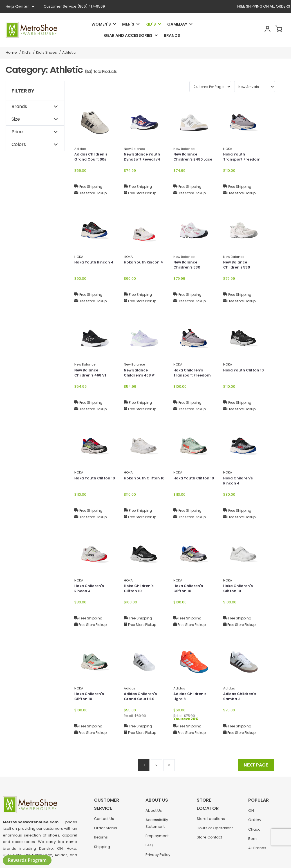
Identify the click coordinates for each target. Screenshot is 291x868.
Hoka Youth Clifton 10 (243, 374)
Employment (157, 839)
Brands (172, 35)
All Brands (257, 851)
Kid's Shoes (46, 52)
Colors (19, 144)
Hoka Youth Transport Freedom (243, 158)
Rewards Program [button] (27, 860)
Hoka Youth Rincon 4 (94, 266)
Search (248, 30)
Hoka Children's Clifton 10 (140, 589)
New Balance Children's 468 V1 (92, 374)
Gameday (177, 24)
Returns (101, 840)
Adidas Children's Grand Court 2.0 (142, 697)
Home (11, 52)
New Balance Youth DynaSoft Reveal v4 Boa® (144, 161)
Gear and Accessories (128, 35)
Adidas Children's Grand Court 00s (92, 158)
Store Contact (209, 832)
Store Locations (211, 813)
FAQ (149, 848)
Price (17, 132)
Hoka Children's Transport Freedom (194, 374)
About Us (154, 813)
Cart (277, 30)
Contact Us (104, 821)
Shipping (102, 850)
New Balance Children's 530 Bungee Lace (188, 269)
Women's (101, 24)
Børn (252, 841)
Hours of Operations (215, 823)
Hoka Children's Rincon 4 (239, 482)
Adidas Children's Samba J (241, 697)
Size (16, 119)
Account (263, 30)
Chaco (254, 832)
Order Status (106, 831)
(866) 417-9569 (74, 6)
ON (251, 813)
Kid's (151, 24)
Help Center (20, 6)
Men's (128, 24)
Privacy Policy (158, 857)
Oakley (255, 823)
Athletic (69, 52)
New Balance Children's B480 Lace (190, 161)
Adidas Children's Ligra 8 (192, 697)
